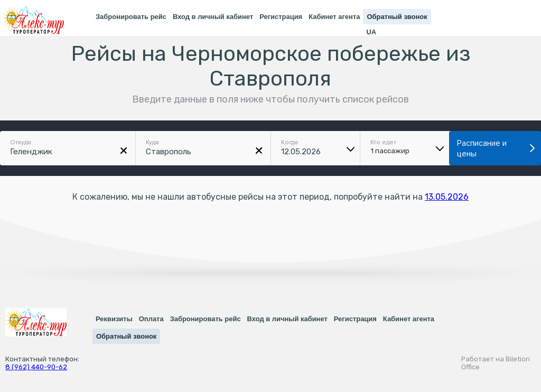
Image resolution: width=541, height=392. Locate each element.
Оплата (151, 319)
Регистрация (281, 17)
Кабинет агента (334, 17)
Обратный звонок (397, 17)
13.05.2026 (447, 197)
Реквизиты (114, 319)
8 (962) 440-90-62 (36, 367)
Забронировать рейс (131, 17)
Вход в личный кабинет (213, 17)
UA (371, 32)
